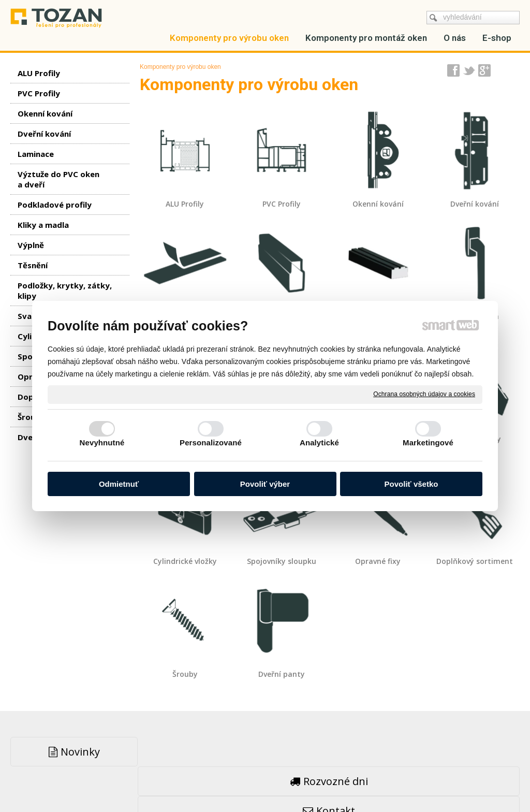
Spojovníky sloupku (282, 561)
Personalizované (211, 443)
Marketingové (428, 443)
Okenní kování (378, 204)
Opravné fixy (378, 561)
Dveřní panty (282, 674)
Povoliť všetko (411, 484)
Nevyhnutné (102, 443)
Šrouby (185, 674)
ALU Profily (185, 204)
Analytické (319, 443)
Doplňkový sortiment (475, 561)
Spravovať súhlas (422, 782)
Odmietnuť (119, 484)
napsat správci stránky (240, 782)
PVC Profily (282, 204)
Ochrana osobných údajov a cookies (424, 394)
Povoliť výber (265, 484)
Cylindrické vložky (185, 561)
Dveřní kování (475, 204)
